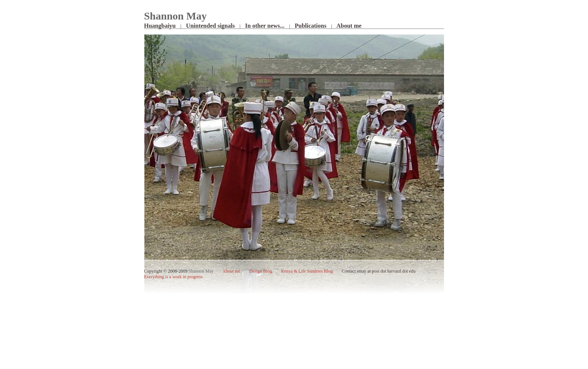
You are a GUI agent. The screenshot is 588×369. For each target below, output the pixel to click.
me (232, 271)
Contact (349, 271)
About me (349, 26)
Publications (310, 26)
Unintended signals (210, 26)
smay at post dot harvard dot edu (386, 271)
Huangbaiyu (160, 26)
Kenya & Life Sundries (307, 271)
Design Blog (261, 271)
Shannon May (201, 271)
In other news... (265, 26)
